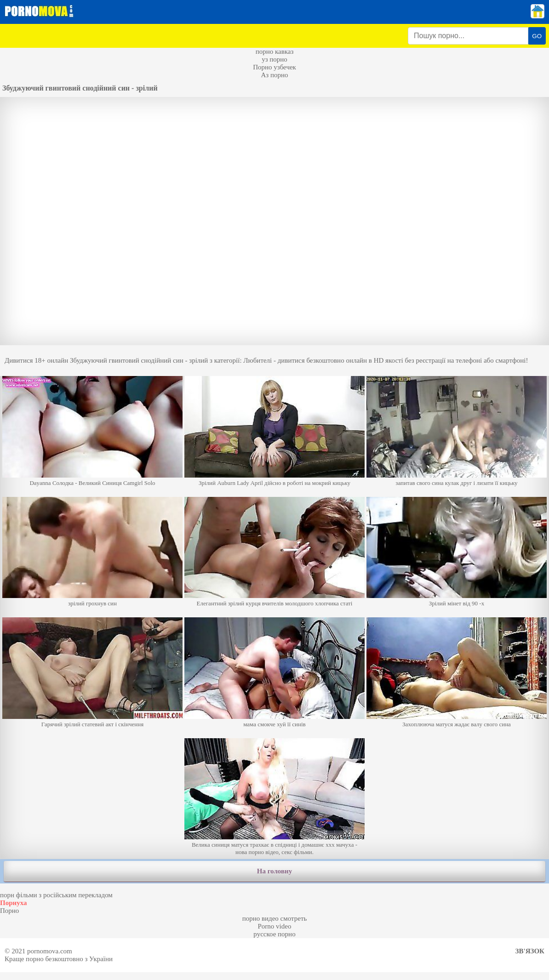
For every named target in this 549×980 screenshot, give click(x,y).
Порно (9, 911)
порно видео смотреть (275, 918)
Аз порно (274, 75)
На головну (274, 871)
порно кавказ (275, 51)
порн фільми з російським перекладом (56, 895)
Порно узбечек (274, 67)
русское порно (274, 934)
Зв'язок (530, 951)
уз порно (274, 59)
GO (537, 36)
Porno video (275, 926)
